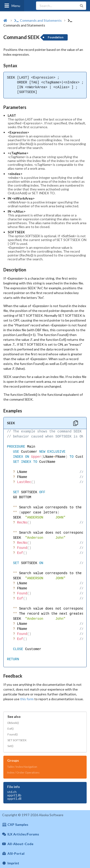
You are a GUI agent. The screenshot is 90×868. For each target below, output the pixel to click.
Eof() (11, 729)
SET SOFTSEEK (17, 740)
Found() (13, 734)
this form (27, 699)
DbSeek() (13, 723)
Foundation (56, 37)
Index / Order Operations (23, 772)
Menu (12, 6)
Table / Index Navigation (22, 767)
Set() (10, 746)
